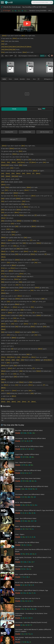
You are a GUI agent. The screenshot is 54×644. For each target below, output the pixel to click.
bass (34, 79)
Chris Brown (16, 7)
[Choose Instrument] (38, 79)
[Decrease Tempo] (2, 56)
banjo (28, 79)
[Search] (51, 2)
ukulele (16, 79)
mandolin (22, 79)
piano (10, 79)
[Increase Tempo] (16, 56)
